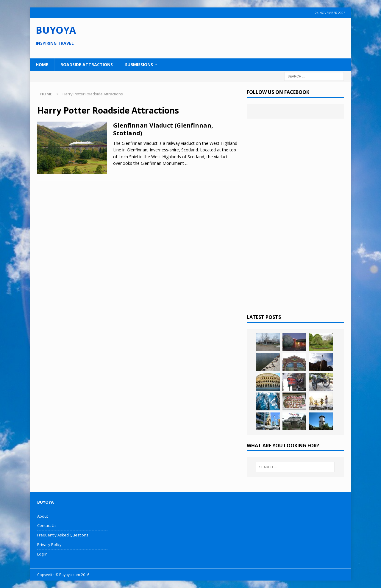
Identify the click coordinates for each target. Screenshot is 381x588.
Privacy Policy (49, 544)
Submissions (139, 65)
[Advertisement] (229, 37)
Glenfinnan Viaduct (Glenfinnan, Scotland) (163, 129)
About (43, 516)
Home (42, 65)
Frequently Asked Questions (63, 535)
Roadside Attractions (87, 65)
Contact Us (47, 525)
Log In (42, 554)
